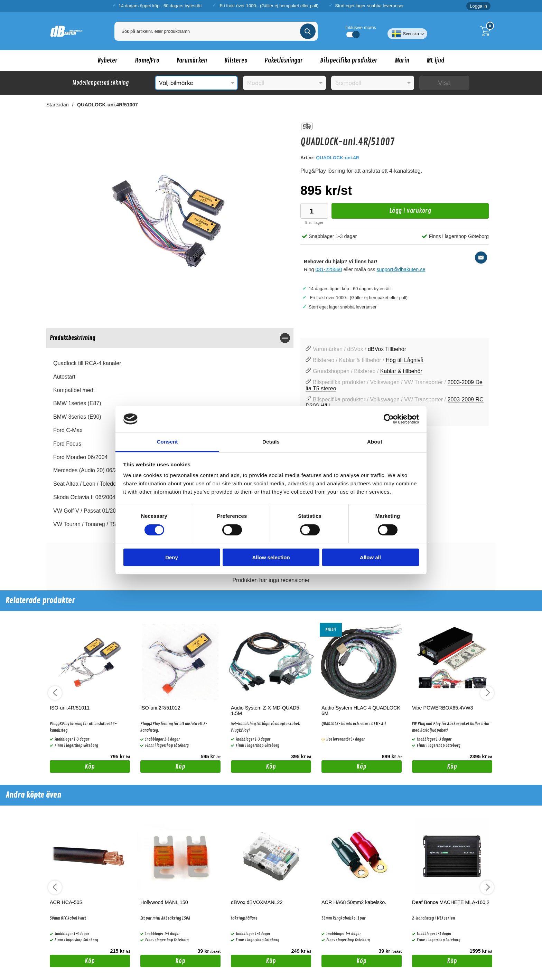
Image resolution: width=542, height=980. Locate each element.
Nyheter (108, 60)
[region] (170, 338)
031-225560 (329, 269)
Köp (72, 768)
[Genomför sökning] (308, 31)
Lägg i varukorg (381, 213)
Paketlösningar (284, 60)
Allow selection (271, 557)
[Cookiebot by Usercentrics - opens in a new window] (389, 419)
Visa (444, 83)
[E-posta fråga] (481, 258)
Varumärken (192, 60)
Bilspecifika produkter (349, 60)
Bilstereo (236, 60)
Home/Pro (147, 60)
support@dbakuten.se (401, 269)
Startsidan (58, 105)
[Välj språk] (407, 31)
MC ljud (436, 60)
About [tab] (375, 442)
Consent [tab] (167, 442)
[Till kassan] (487, 31)
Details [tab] (271, 442)
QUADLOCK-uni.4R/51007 (108, 105)
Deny (172, 557)
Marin (402, 60)
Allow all (370, 557)
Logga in (478, 6)
